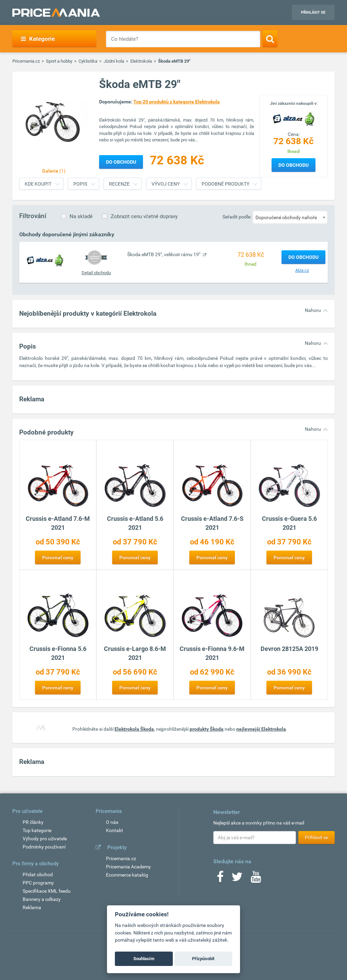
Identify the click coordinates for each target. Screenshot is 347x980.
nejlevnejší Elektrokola (261, 729)
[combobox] (290, 217)
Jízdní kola (114, 61)
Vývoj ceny (166, 184)
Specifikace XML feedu (47, 891)
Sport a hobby (59, 61)
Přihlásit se (313, 12)
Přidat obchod (38, 875)
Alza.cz (302, 270)
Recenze (119, 184)
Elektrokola (141, 61)
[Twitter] (237, 879)
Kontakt (115, 830)
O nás (112, 822)
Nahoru (313, 310)
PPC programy (38, 883)
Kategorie (38, 39)
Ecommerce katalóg (127, 875)
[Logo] (294, 118)
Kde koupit (38, 184)
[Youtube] (256, 879)
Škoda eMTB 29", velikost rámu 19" (164, 254)
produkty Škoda (207, 729)
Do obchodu (294, 165)
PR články (33, 822)
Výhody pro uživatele (45, 839)
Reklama (32, 907)
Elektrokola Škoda (134, 729)
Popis (80, 184)
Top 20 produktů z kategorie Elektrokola (177, 102)
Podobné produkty (225, 184)
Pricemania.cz (26, 61)
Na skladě (81, 216)
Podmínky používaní (44, 847)
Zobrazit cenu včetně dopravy (144, 216)
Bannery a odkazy (42, 899)
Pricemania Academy (128, 867)
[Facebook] (220, 879)
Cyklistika (88, 61)
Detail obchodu (96, 273)
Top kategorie (37, 830)
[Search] (270, 39)
